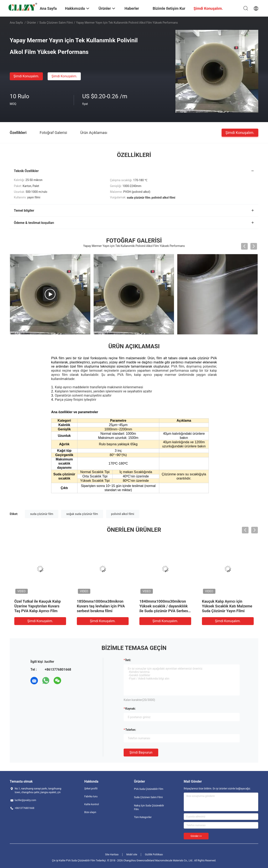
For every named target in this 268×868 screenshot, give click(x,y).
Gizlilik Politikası (154, 855)
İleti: (128, 660)
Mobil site (132, 855)
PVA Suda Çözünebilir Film (149, 789)
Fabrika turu (91, 796)
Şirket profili (91, 789)
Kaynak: (130, 709)
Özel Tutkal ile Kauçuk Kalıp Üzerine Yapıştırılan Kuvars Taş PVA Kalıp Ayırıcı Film (37, 606)
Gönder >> (196, 836)
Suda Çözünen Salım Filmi (56, 23)
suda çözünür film (42, 514)
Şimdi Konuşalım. (26, 76)
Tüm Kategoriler (143, 817)
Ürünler (31, 23)
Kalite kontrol (92, 804)
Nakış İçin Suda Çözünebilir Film (149, 807)
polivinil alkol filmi (123, 514)
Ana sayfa (16, 23)
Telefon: (131, 730)
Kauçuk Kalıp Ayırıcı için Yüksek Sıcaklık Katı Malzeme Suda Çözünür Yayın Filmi (227, 606)
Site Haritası (112, 855)
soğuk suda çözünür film (82, 514)
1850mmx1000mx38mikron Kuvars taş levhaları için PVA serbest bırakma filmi (101, 606)
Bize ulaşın (90, 812)
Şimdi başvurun (141, 752)
